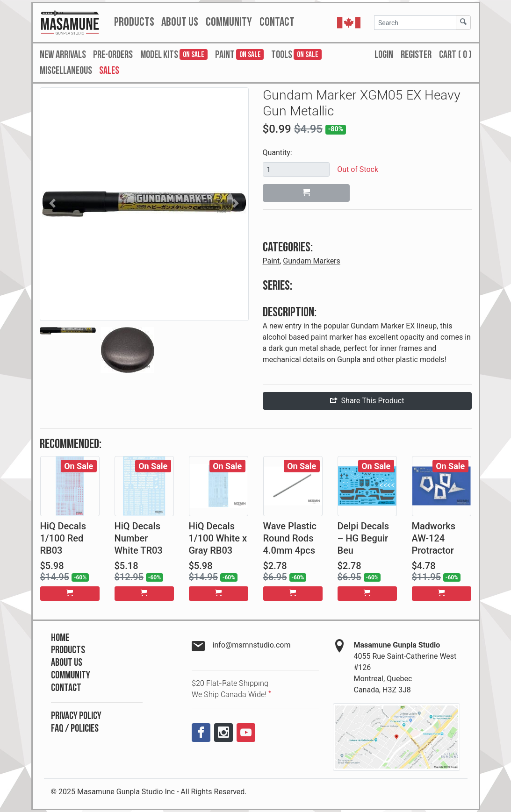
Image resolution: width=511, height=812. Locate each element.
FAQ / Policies (75, 729)
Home (60, 638)
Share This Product (367, 401)
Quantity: (277, 153)
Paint (271, 261)
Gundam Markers (312, 261)
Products (68, 650)
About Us (67, 663)
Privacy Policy (76, 716)
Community (71, 675)
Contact (66, 688)
